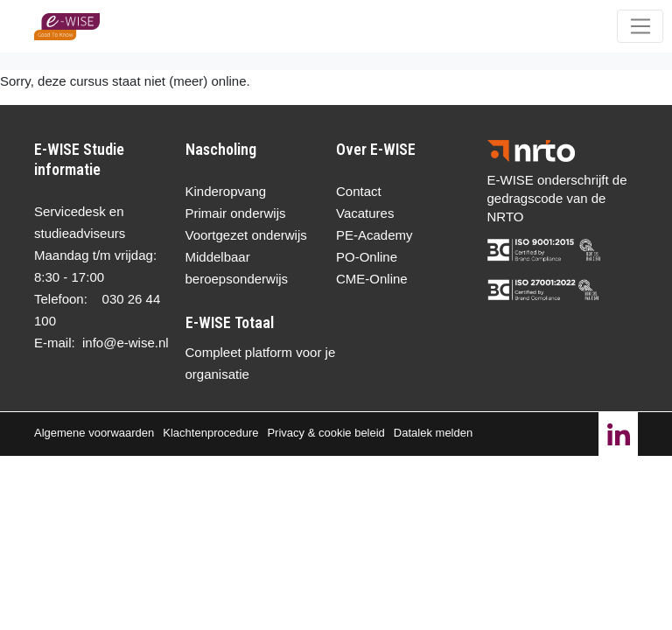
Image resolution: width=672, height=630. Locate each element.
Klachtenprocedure (210, 433)
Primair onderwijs (236, 213)
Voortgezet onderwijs (246, 235)
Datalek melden (433, 433)
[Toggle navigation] (640, 26)
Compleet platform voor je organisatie (261, 363)
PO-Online (367, 257)
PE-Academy (374, 235)
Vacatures (365, 213)
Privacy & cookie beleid (325, 433)
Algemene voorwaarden (94, 433)
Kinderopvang (226, 191)
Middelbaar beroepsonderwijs (237, 268)
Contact (359, 191)
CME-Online (372, 279)
